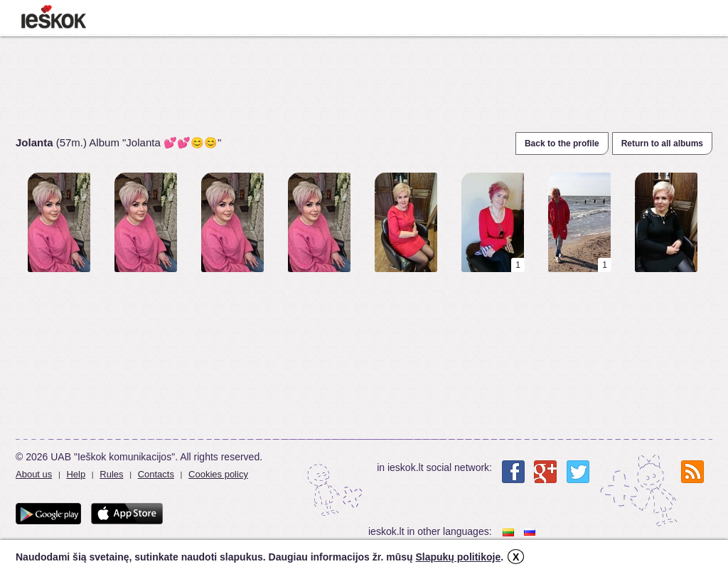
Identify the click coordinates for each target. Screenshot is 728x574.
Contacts (156, 474)
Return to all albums (662, 143)
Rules (111, 474)
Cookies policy (218, 474)
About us (34, 474)
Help (76, 474)
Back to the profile (562, 143)
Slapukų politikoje (458, 557)
